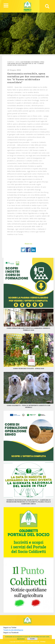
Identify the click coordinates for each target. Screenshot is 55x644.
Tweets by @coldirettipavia (13, 630)
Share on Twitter (23, 250)
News (17, 62)
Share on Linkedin (33, 250)
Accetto (32, 639)
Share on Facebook (28, 250)
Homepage (11, 62)
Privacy (43, 641)
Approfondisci (21, 639)
